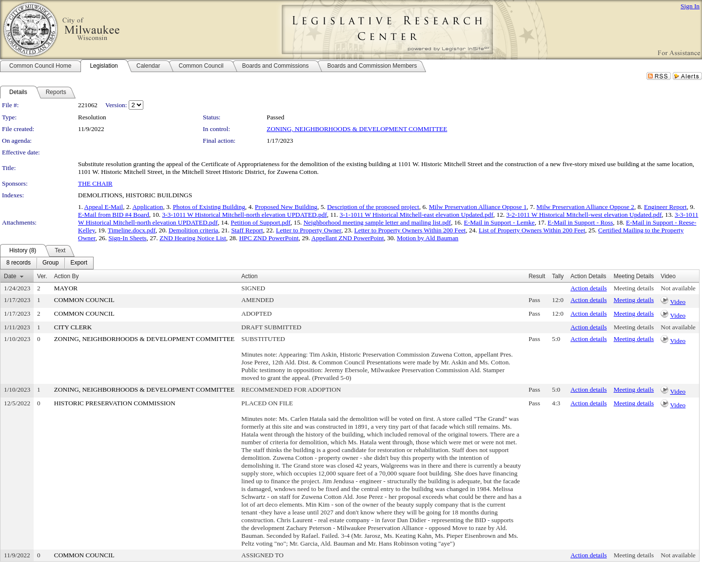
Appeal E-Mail (104, 207)
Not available (678, 288)
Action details (588, 288)
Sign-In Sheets (127, 238)
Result (537, 276)
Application (147, 207)
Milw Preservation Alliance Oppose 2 (585, 207)
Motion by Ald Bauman (428, 238)
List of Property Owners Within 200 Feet (532, 230)
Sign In (690, 6)
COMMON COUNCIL (84, 300)
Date (10, 276)
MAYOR (66, 288)
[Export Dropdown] (79, 263)
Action (249, 276)
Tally (558, 276)
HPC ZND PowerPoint (269, 238)
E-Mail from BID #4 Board (114, 215)
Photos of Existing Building (209, 207)
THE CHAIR (95, 183)
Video (678, 302)
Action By (67, 276)
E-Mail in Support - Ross (580, 222)
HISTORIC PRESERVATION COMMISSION (115, 403)
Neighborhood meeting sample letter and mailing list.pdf (377, 222)
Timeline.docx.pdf (132, 230)
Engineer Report (665, 207)
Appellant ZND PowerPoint (348, 238)
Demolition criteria (194, 230)
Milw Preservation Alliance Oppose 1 (478, 207)
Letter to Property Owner (309, 230)
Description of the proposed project (373, 207)
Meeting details (634, 288)
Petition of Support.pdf (261, 222)
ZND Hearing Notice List (193, 238)
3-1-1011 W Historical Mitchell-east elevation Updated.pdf (417, 215)
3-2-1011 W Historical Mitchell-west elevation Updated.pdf (584, 215)
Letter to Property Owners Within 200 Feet (410, 230)
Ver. (42, 276)
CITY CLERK (73, 327)
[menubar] (47, 263)
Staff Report (247, 230)
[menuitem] (19, 263)
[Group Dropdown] (50, 263)
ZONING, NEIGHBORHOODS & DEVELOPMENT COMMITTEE (357, 129)
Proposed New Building (286, 207)
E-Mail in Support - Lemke (499, 222)
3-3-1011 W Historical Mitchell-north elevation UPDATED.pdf (245, 215)
